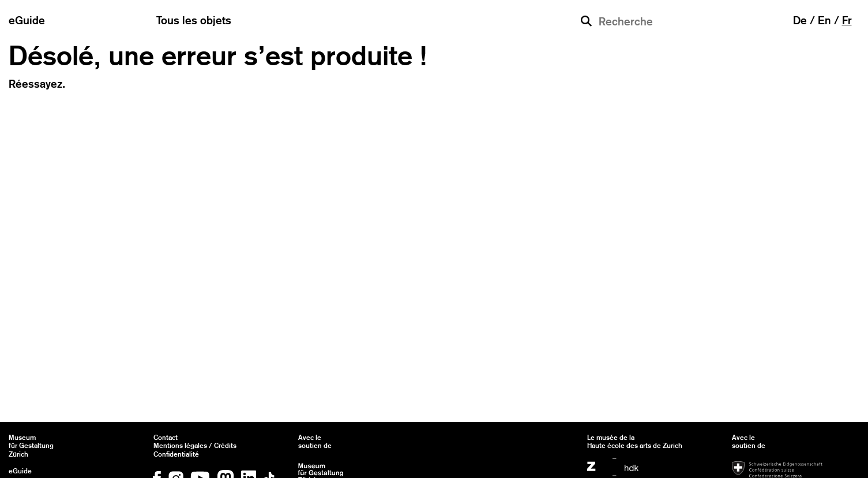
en (824, 20)
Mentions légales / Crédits (195, 446)
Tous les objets (194, 20)
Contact (166, 438)
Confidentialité (176, 454)
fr (847, 20)
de (800, 20)
